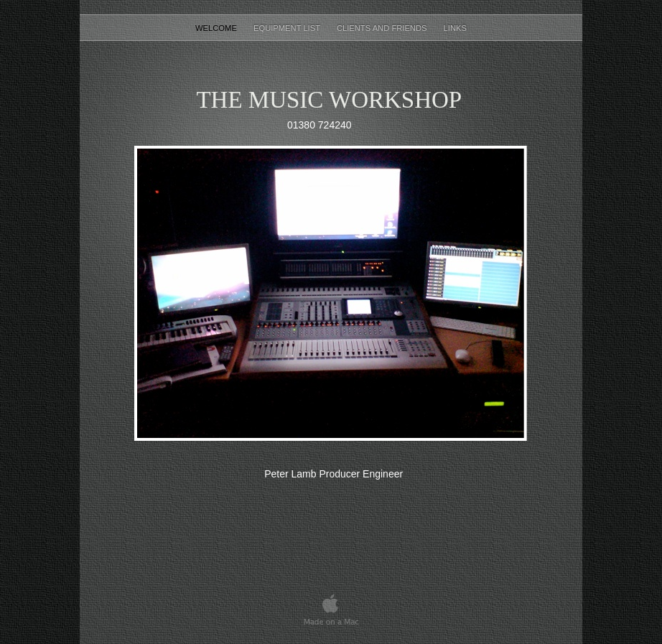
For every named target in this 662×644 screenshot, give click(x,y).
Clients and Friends (383, 28)
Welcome (217, 28)
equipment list (288, 28)
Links (455, 28)
